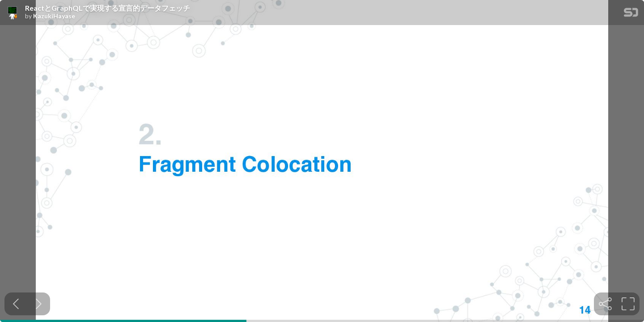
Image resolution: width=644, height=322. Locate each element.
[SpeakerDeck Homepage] (631, 14)
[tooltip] (605, 304)
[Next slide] (39, 304)
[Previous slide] (16, 304)
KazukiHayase (54, 16)
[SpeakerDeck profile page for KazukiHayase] (13, 13)
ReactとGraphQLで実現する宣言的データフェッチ (108, 8)
